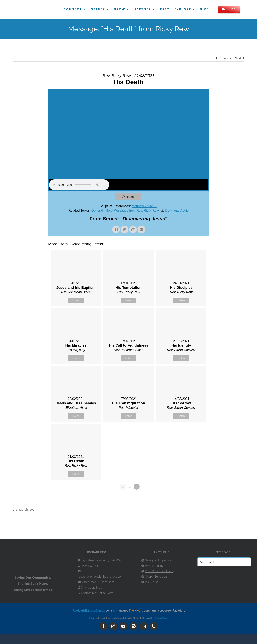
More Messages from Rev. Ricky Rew (132, 210)
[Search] (202, 562)
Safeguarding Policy (158, 560)
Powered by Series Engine (194, 498)
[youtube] (123, 626)
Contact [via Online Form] (98, 593)
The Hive (135, 611)
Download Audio (177, 210)
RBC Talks (152, 582)
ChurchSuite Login (157, 577)
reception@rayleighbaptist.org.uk (99, 577)
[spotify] (134, 626)
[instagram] (113, 626)
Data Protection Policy (160, 571)
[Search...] (224, 562)
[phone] (154, 626)
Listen (130, 197)
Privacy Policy (154, 566)
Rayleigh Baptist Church (89, 611)
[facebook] (103, 626)
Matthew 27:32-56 (145, 206)
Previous (225, 58)
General (97, 210)
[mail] (144, 626)
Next (238, 58)
